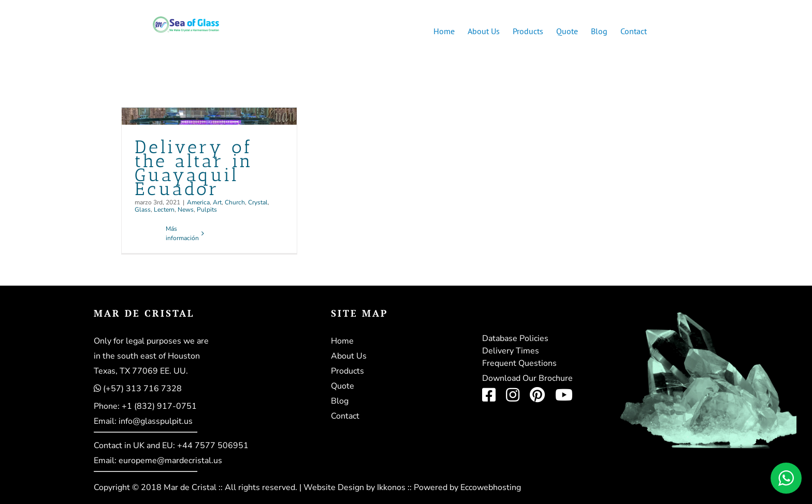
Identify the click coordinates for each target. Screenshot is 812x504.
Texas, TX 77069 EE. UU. (141, 371)
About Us (349, 356)
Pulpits (207, 210)
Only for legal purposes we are (151, 341)
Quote (343, 386)
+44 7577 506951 (213, 446)
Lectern (164, 210)
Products (347, 371)
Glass (143, 210)
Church (235, 202)
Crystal (258, 202)
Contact (345, 416)
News (186, 210)
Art (217, 202)
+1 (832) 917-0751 (159, 406)
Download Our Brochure (527, 378)
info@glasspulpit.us (156, 421)
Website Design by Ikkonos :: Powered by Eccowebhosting (412, 487)
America (198, 202)
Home (342, 341)
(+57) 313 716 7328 (142, 389)
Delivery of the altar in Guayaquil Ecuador (194, 168)
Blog (340, 401)
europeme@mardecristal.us (170, 461)
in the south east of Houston (147, 356)
